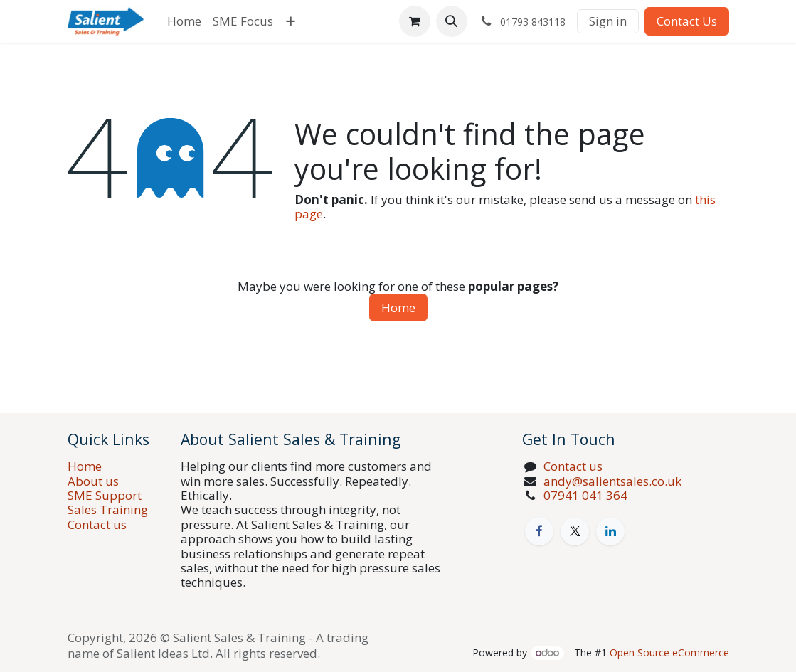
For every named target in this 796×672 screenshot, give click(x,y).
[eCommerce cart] (415, 21)
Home (398, 308)
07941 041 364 (585, 495)
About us (93, 481)
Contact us (97, 524)
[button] (452, 21)
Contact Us (687, 21)
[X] (575, 531)
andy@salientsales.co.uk (614, 481)
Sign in (608, 21)
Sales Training (108, 510)
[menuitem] (184, 21)
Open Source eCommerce (669, 652)
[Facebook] (539, 531)
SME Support (105, 495)
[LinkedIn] (610, 531)
